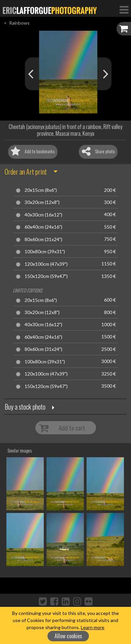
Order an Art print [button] (26, 172)
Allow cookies (68, 636)
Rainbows (19, 23)
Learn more (93, 627)
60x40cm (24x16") (43, 227)
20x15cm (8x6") (41, 190)
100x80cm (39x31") (45, 252)
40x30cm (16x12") (43, 215)
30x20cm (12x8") (42, 202)
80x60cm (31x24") (43, 239)
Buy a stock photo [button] (25, 407)
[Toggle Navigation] (124, 9)
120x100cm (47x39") (46, 264)
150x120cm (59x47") (46, 276)
